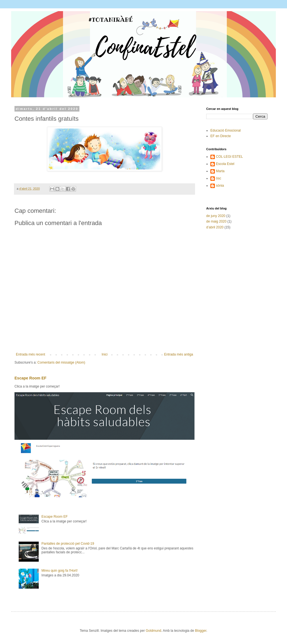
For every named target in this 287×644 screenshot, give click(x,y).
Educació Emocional (226, 130)
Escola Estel (225, 164)
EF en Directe (221, 136)
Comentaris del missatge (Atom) (61, 362)
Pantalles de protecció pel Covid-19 (68, 544)
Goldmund (153, 631)
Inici (105, 354)
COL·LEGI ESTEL (229, 157)
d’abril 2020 (215, 227)
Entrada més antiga (179, 354)
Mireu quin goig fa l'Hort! (60, 571)
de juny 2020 (216, 216)
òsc (219, 178)
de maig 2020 (216, 221)
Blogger (201, 631)
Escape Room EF (31, 378)
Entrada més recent (31, 354)
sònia (220, 186)
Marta (220, 171)
